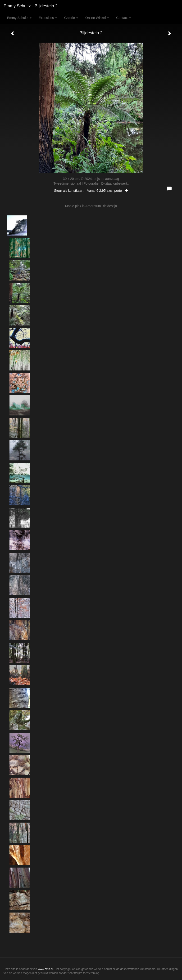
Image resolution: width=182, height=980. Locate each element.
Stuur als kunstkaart (91, 191)
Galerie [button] (71, 18)
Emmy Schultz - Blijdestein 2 (31, 6)
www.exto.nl (45, 969)
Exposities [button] (48, 18)
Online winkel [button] (97, 18)
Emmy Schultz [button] (19, 18)
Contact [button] (123, 18)
